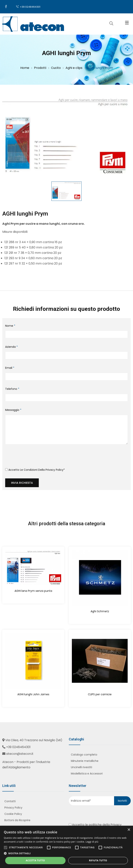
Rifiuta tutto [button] (98, 860)
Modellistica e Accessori (87, 774)
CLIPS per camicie (100, 694)
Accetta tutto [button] (35, 860)
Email (10, 368)
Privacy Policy (54, 470)
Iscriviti (122, 801)
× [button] (129, 830)
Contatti (10, 801)
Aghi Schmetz (100, 611)
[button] (66, 853)
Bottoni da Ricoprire (17, 820)
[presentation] (34, 458)
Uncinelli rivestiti (82, 767)
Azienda (11, 347)
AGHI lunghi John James (33, 694)
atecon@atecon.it (20, 754)
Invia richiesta (22, 483)
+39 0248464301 (28, 7)
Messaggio (13, 410)
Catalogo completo (84, 755)
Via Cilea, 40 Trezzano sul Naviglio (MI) (34, 740)
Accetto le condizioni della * (35, 470)
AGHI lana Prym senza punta (33, 591)
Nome (10, 326)
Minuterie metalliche (85, 761)
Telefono (12, 389)
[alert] (66, 847)
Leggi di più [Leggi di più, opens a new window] (92, 842)
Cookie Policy (13, 814)
